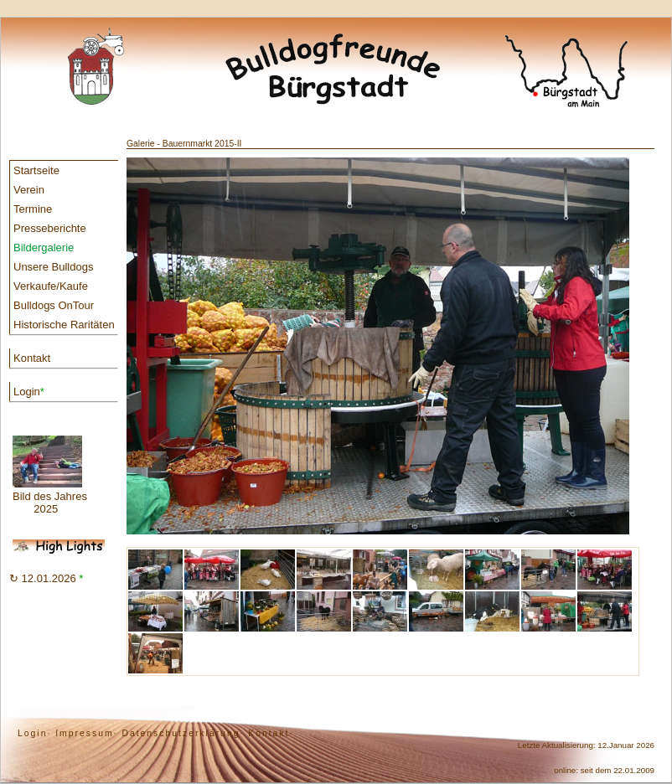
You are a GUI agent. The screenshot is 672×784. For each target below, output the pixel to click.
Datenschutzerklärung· (183, 733)
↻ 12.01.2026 (46, 578)
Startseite (36, 170)
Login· (34, 733)
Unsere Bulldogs (53, 267)
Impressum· (86, 733)
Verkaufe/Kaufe (51, 286)
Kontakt (32, 358)
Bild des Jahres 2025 (50, 475)
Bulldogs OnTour (54, 305)
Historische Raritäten (64, 325)
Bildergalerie (44, 248)
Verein (29, 190)
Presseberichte (50, 228)
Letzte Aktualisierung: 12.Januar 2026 (586, 745)
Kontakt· (271, 733)
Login (29, 392)
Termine (33, 209)
